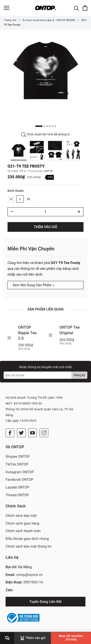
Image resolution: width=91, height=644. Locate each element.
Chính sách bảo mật (21, 516)
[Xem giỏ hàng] (85, 8)
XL (29, 199)
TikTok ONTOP (17, 464)
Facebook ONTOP (19, 480)
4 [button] (50, 126)
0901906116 (33, 582)
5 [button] (52, 126)
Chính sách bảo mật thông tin (29, 546)
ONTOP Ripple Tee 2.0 (27, 333)
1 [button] (39, 126)
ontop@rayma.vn (29, 575)
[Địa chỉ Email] (38, 375)
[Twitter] (21, 433)
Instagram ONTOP (20, 472)
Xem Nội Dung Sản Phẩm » (33, 285)
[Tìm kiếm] (77, 8)
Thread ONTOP (17, 495)
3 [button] (47, 126)
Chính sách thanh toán (23, 531)
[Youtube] (33, 433)
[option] (45, 70)
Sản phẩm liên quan (45, 309)
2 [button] (44, 126)
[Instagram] (44, 433)
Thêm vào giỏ (45, 227)
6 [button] (55, 126)
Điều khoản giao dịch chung (27, 539)
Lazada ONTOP (17, 487)
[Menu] (7, 8)
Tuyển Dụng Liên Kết (45, 602)
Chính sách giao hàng (22, 523)
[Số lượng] (45, 212)
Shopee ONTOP (18, 457)
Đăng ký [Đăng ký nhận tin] (79, 375)
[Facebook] (10, 433)
